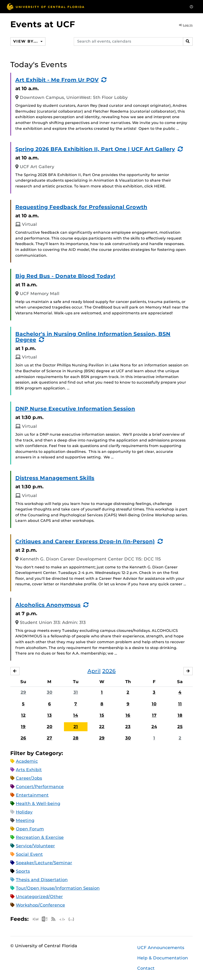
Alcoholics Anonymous (48, 605)
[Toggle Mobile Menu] (191, 6)
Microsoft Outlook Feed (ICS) (44, 919)
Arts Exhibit (29, 770)
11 (180, 704)
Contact (146, 968)
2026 (109, 671)
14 (76, 715)
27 (49, 738)
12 (23, 715)
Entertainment (32, 795)
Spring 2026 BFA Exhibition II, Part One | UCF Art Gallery (95, 149)
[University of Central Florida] (45, 6)
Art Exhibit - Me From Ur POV (57, 80)
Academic (27, 761)
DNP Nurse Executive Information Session (75, 409)
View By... (26, 41)
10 (154, 704)
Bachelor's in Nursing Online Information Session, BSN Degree (93, 337)
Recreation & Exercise (40, 837)
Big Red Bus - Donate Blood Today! (65, 276)
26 (23, 738)
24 (154, 727)
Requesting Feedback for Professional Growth (81, 207)
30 (50, 692)
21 (76, 727)
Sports (23, 871)
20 (50, 727)
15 (102, 715)
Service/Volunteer (35, 846)
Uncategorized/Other (39, 897)
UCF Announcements (161, 948)
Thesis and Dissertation (42, 880)
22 (102, 727)
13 (50, 715)
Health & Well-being (38, 804)
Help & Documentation (163, 958)
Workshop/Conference (40, 905)
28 (76, 738)
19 (23, 727)
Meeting (25, 820)
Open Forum (30, 829)
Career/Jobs (29, 778)
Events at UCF (43, 24)
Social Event (29, 854)
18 (180, 715)
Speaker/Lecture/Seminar (44, 863)
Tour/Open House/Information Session (58, 888)
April (94, 671)
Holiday (24, 812)
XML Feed (62, 919)
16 (128, 715)
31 (76, 692)
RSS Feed (53, 919)
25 (180, 727)
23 (128, 727)
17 (154, 715)
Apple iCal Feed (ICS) (35, 919)
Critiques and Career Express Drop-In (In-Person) (85, 541)
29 (23, 692)
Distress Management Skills (55, 478)
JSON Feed (71, 919)
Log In (186, 25)
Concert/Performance (40, 787)
